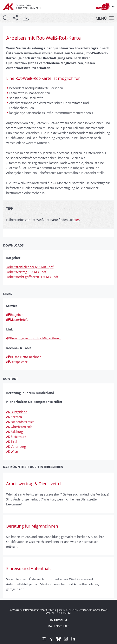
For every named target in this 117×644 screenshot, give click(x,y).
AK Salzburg (15, 432)
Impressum (58, 620)
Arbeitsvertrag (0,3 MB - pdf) (27, 272)
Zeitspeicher (17, 362)
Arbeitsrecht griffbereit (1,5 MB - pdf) (33, 277)
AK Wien (12, 451)
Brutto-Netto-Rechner (23, 357)
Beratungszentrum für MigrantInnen (34, 338)
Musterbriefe (17, 320)
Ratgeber (14, 315)
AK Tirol (12, 442)
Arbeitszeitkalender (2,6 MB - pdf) (30, 267)
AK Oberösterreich (19, 427)
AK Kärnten (14, 417)
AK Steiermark (16, 437)
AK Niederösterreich (20, 422)
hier (76, 220)
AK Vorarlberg (16, 446)
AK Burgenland (17, 412)
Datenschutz (59, 626)
